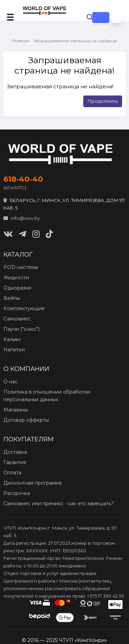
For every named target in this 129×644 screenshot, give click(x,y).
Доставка (15, 452)
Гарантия (15, 462)
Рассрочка (17, 493)
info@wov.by (22, 218)
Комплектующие (24, 308)
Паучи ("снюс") (21, 329)
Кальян (12, 339)
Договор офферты (26, 420)
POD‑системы (21, 267)
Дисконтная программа (33, 483)
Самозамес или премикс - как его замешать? (59, 504)
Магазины (16, 410)
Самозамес (17, 319)
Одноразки (17, 288)
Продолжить (103, 101)
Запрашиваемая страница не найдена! (76, 41)
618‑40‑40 (23, 179)
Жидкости (16, 278)
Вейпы (12, 298)
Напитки (14, 350)
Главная (21, 41)
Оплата (12, 473)
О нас (10, 382)
